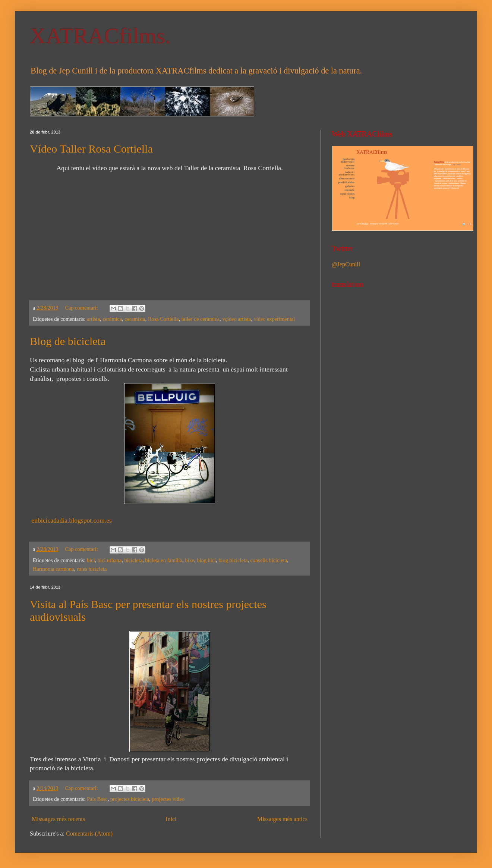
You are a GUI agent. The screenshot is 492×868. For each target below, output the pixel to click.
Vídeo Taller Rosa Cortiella (91, 149)
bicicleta (133, 560)
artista (93, 319)
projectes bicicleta (130, 799)
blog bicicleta (233, 560)
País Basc (97, 799)
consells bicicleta (269, 560)
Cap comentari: (82, 308)
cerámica (112, 319)
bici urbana (110, 560)
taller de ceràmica (201, 319)
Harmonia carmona (53, 569)
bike (190, 560)
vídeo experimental (275, 319)
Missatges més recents (58, 819)
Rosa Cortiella (163, 319)
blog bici (206, 560)
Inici (171, 819)
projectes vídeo (168, 799)
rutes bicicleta (92, 569)
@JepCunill (346, 264)
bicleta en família (164, 560)
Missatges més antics (282, 819)
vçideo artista (236, 319)
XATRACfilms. (100, 36)
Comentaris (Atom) (89, 833)
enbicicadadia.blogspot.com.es (71, 520)
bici (91, 560)
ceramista (135, 319)
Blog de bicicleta (68, 341)
